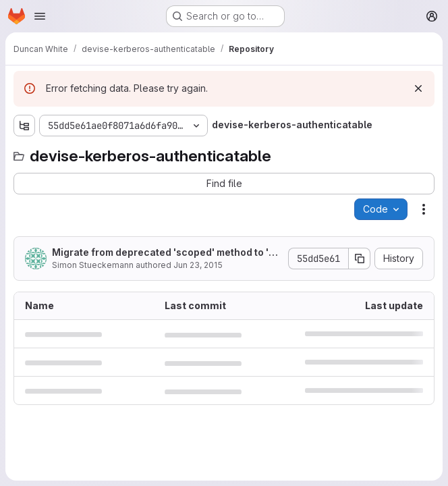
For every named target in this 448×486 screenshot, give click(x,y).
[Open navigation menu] (40, 16)
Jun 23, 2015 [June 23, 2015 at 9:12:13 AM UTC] (198, 265)
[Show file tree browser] (24, 126)
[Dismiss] (418, 88)
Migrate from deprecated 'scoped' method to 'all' (165, 253)
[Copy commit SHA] (360, 259)
